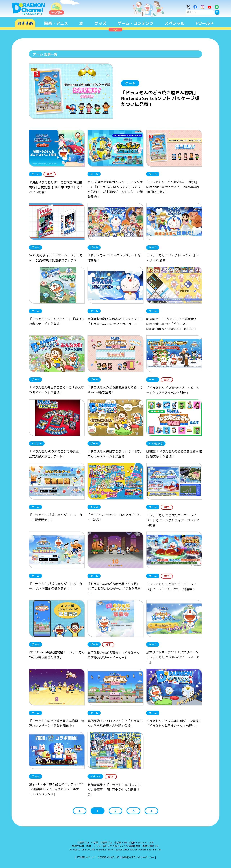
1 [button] (98, 811)
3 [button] (133, 811)
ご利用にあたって (86, 857)
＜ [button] (80, 811)
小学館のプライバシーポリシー (138, 857)
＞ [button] (151, 811)
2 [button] (115, 811)
